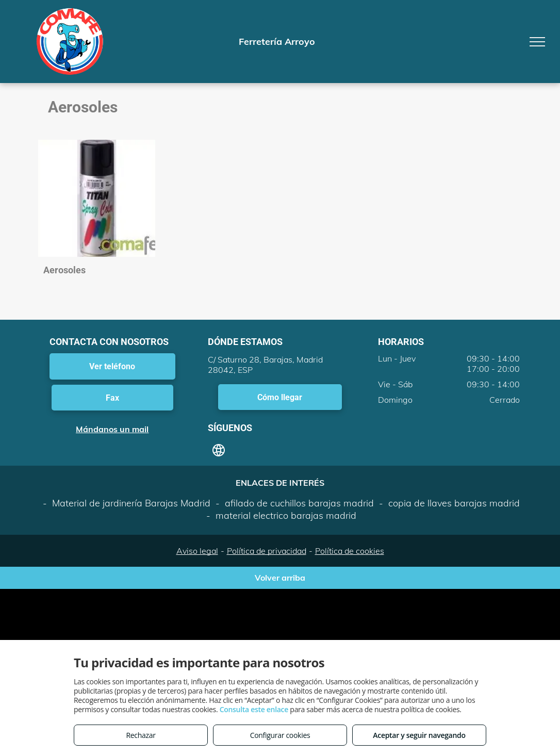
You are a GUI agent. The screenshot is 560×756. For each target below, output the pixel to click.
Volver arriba (280, 578)
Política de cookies (350, 551)
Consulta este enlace (254, 709)
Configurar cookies (280, 735)
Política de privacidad (267, 551)
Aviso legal (197, 551)
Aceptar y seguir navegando (419, 735)
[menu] (537, 42)
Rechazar (141, 735)
